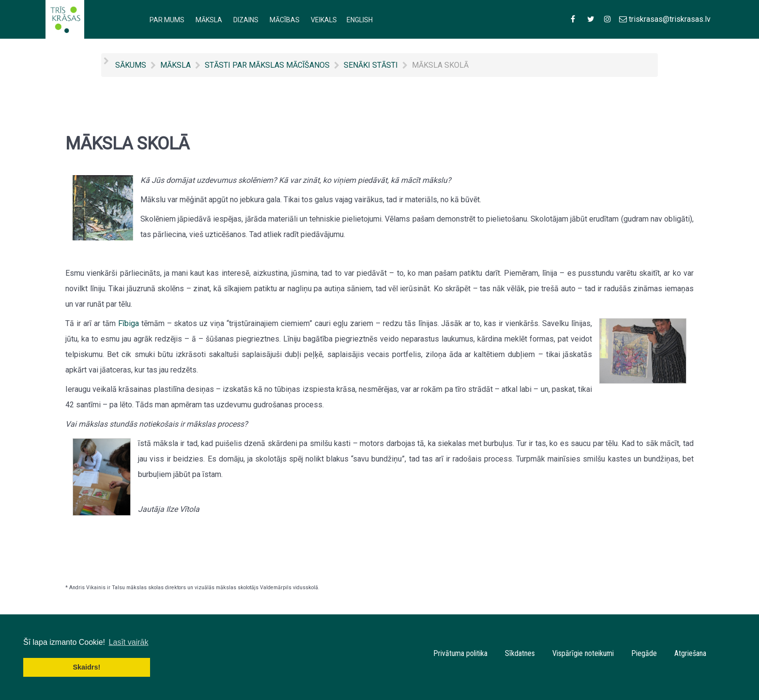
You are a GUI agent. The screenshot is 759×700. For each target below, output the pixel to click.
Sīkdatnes (520, 653)
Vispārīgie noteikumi (583, 653)
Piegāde (644, 653)
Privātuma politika (460, 653)
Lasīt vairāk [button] (129, 642)
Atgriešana (690, 653)
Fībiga (129, 323)
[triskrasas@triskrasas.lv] (665, 19)
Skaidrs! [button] (86, 667)
